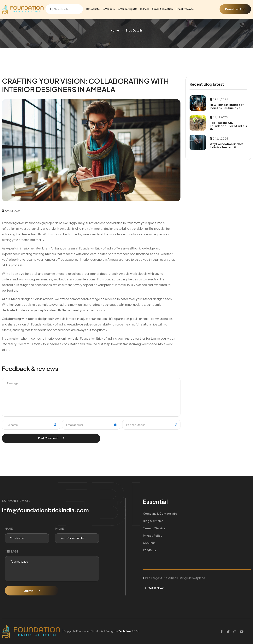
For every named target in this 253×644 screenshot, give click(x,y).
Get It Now (153, 566)
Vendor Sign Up (128, 9)
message (12, 551)
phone (60, 529)
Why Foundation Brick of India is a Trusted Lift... (227, 146)
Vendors (109, 9)
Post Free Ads (185, 9)
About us (149, 528)
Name (9, 529)
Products (93, 9)
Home (115, 30)
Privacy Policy (205, 521)
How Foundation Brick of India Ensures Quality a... (227, 106)
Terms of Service (154, 521)
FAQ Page (202, 528)
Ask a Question (163, 9)
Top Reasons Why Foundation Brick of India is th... (228, 126)
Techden (126, 631)
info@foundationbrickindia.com (46, 510)
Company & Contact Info (160, 513)
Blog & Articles (206, 513)
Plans (145, 9)
